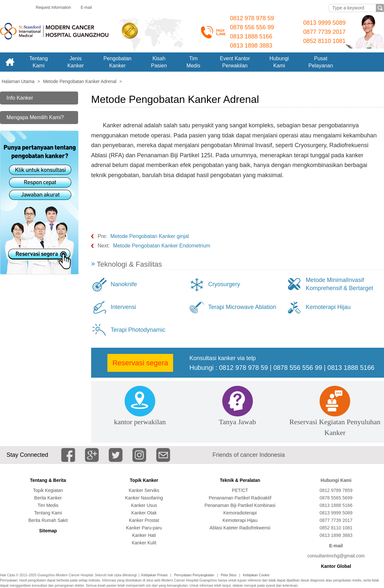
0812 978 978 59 (252, 18)
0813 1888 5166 (251, 36)
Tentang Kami (48, 513)
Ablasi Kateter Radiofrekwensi (240, 528)
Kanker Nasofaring (144, 498)
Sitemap (48, 531)
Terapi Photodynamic (138, 330)
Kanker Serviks (144, 490)
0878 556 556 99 (252, 27)
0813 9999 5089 (324, 23)
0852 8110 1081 (324, 41)
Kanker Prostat (144, 520)
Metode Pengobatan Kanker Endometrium (162, 246)
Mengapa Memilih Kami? (35, 117)
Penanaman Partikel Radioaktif (240, 498)
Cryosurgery (224, 284)
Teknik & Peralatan (240, 480)
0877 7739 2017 (324, 32)
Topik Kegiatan (48, 490)
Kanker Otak (144, 513)
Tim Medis (48, 505)
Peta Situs (228, 575)
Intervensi (123, 307)
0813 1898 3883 (251, 46)
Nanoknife (124, 284)
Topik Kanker (144, 480)
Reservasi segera (140, 363)
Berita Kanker (48, 498)
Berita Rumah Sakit (48, 520)
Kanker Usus (144, 505)
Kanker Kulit (144, 543)
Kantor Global (336, 566)
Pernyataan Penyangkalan (194, 575)
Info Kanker (20, 98)
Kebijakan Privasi (154, 575)
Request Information (53, 7)
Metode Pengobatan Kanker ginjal (150, 236)
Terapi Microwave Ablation (242, 307)
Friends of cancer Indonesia (249, 455)
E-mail (86, 7)
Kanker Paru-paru (144, 528)
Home (10, 62)
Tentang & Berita (48, 480)
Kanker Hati (144, 535)
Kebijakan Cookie (256, 575)
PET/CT (240, 490)
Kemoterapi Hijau (328, 307)
